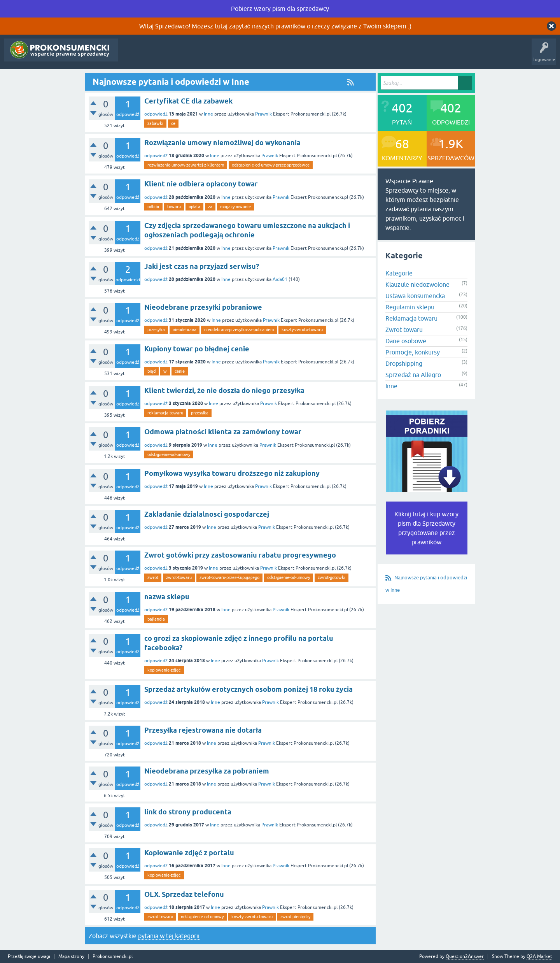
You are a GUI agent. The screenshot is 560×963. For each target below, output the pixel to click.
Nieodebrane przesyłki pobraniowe (203, 307)
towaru (174, 207)
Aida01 (280, 279)
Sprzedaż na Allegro (413, 375)
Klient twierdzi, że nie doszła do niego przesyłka (224, 390)
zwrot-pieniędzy (295, 917)
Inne (208, 114)
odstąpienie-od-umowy (169, 454)
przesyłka (156, 330)
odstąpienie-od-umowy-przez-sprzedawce (271, 165)
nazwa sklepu (167, 597)
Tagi (180, 56)
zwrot (153, 577)
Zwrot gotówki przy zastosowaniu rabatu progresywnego (240, 555)
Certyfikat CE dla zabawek (188, 101)
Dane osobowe (406, 341)
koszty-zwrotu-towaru (302, 330)
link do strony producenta (188, 812)
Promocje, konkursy (413, 352)
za (210, 207)
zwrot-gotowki (332, 577)
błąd (151, 371)
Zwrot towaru (404, 330)
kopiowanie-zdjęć (164, 670)
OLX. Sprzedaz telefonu (184, 894)
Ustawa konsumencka (415, 296)
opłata (194, 207)
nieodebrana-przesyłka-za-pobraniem (239, 330)
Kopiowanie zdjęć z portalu (189, 853)
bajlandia (156, 619)
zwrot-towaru (179, 577)
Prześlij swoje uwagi (29, 957)
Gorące (156, 56)
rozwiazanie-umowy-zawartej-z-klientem (186, 165)
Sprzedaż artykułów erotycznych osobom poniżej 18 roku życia (248, 689)
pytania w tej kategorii (169, 936)
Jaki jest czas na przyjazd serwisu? (202, 266)
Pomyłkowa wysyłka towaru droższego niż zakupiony (232, 473)
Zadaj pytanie (240, 56)
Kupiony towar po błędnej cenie (197, 349)
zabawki (155, 123)
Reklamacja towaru (411, 318)
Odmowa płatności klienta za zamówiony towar (223, 432)
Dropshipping (404, 363)
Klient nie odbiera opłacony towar (201, 184)
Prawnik (263, 114)
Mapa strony (71, 957)
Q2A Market (539, 956)
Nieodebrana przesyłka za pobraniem (207, 771)
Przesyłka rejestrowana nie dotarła (203, 730)
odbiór (153, 207)
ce (173, 123)
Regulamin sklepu (410, 307)
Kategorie (206, 56)
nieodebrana (185, 330)
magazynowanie (235, 207)
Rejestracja (275, 56)
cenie (180, 371)
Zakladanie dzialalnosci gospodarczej (207, 514)
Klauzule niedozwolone (417, 284)
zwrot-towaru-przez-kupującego (229, 577)
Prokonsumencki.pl (113, 957)
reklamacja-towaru (165, 413)
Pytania (131, 56)
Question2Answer (465, 956)
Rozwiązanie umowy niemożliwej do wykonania (222, 143)
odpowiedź (156, 114)
